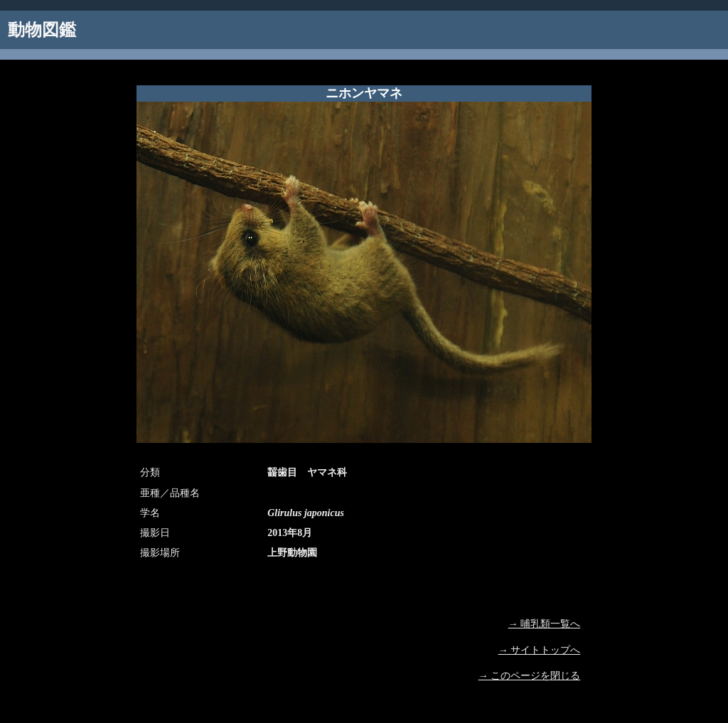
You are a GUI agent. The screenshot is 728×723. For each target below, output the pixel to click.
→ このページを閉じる (530, 676)
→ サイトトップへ (540, 650)
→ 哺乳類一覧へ (545, 624)
